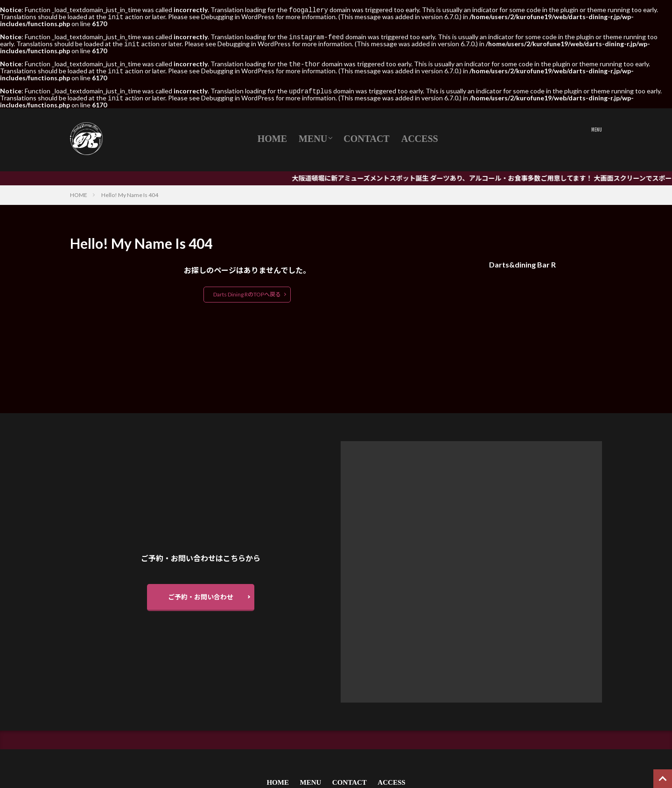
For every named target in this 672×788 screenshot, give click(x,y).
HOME (272, 135)
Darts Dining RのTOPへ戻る (247, 291)
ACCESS (420, 135)
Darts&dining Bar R (522, 261)
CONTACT (367, 135)
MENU (313, 135)
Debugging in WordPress (238, 16)
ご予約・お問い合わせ (201, 593)
